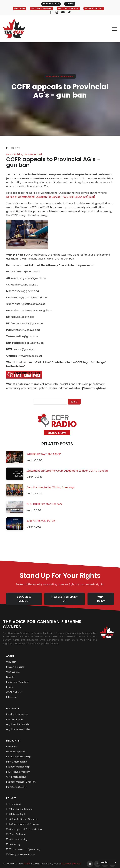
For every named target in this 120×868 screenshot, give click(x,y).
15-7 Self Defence (16, 831)
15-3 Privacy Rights (16, 811)
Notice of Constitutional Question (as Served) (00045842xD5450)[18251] (51, 197)
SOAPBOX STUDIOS (71, 860)
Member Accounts (16, 784)
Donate (10, 674)
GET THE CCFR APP (69, 8)
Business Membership (18, 763)
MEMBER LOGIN (50, 4)
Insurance (12, 705)
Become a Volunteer (17, 679)
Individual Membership (18, 753)
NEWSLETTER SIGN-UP (66, 597)
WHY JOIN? (103, 597)
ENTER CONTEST (95, 8)
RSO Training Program (18, 769)
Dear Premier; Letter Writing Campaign (51, 488)
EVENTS (70, 4)
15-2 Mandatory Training (19, 806)
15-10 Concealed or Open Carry (23, 846)
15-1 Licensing (13, 801)
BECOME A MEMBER (41, 8)
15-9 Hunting (13, 841)
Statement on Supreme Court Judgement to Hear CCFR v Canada (67, 471)
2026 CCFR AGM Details (41, 521)
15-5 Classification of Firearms (23, 821)
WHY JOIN (17, 8)
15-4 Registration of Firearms (22, 816)
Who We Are (13, 669)
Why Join (11, 659)
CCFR (27, 860)
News (49, 76)
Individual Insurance (17, 711)
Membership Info (15, 748)
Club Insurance (14, 716)
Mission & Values (15, 664)
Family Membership (17, 758)
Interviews (12, 694)
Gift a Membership (16, 774)
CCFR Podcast (14, 689)
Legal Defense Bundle (18, 726)
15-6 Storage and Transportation (24, 826)
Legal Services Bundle (18, 721)
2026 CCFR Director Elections (45, 504)
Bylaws (10, 684)
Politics (55, 76)
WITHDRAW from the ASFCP (44, 454)
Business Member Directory (21, 779)
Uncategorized (67, 76)
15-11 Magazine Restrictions (21, 851)
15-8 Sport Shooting (17, 836)
